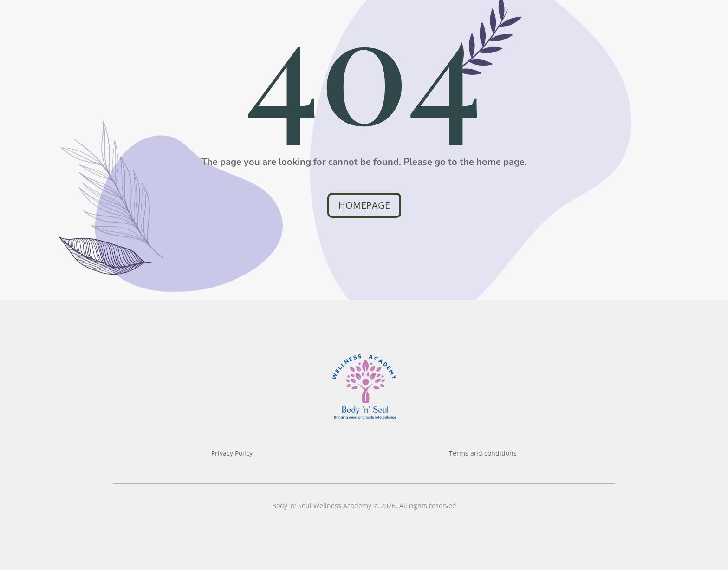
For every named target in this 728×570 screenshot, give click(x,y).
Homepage (364, 205)
